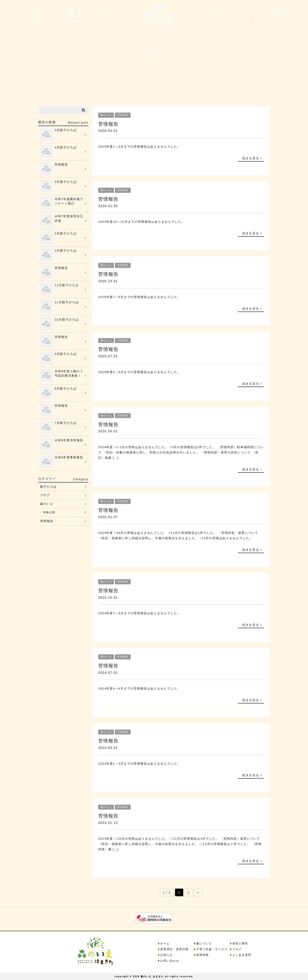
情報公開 (50, 513)
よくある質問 (242, 955)
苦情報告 (123, 115)
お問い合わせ (170, 961)
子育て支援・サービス (242, 19)
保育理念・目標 (112, 18)
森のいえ (106, 115)
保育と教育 (240, 943)
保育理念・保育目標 (174, 949)
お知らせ (206, 18)
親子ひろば (48, 487)
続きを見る (251, 158)
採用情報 (203, 955)
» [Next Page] (198, 892)
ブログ (276, 18)
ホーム (165, 943)
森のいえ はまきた (152, 976)
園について (35, 18)
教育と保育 (72, 18)
